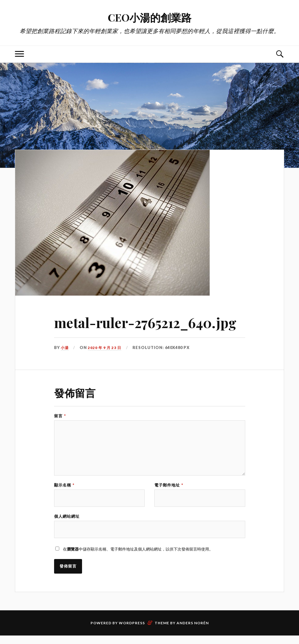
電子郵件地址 (169, 491)
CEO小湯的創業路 (150, 17)
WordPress (132, 631)
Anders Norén (193, 631)
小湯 (65, 347)
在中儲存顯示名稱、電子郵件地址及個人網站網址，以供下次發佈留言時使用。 (138, 557)
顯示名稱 (64, 491)
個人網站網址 (67, 523)
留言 (60, 416)
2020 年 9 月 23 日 (106, 347)
